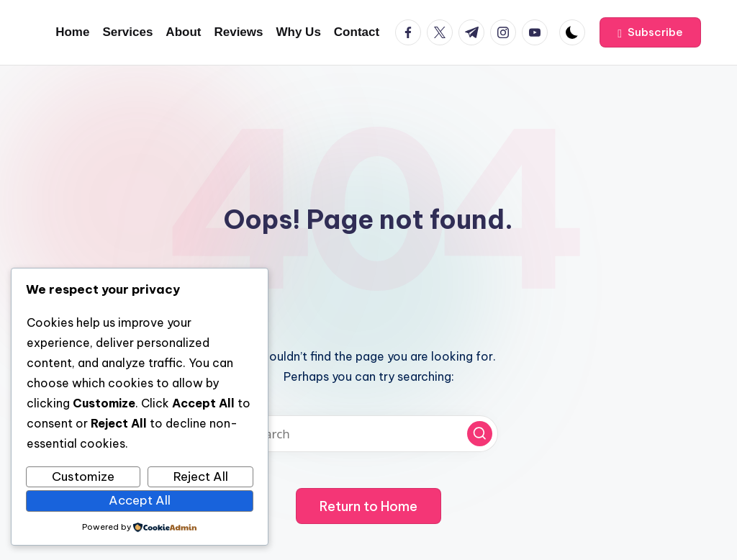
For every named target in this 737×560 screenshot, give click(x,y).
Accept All (140, 500)
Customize (83, 477)
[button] (650, 32)
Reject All (201, 477)
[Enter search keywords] (368, 434)
